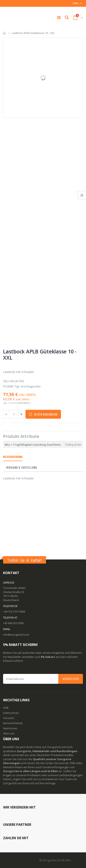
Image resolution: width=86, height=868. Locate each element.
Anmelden (71, 679)
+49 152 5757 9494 (14, 612)
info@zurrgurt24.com (16, 635)
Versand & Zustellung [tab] (22, 467)
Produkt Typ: (11, 386)
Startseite (5, 33)
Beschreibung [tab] (13, 457)
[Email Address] (43, 679)
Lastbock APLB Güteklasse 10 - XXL (40, 354)
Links (76, 3)
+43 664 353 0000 (13, 623)
